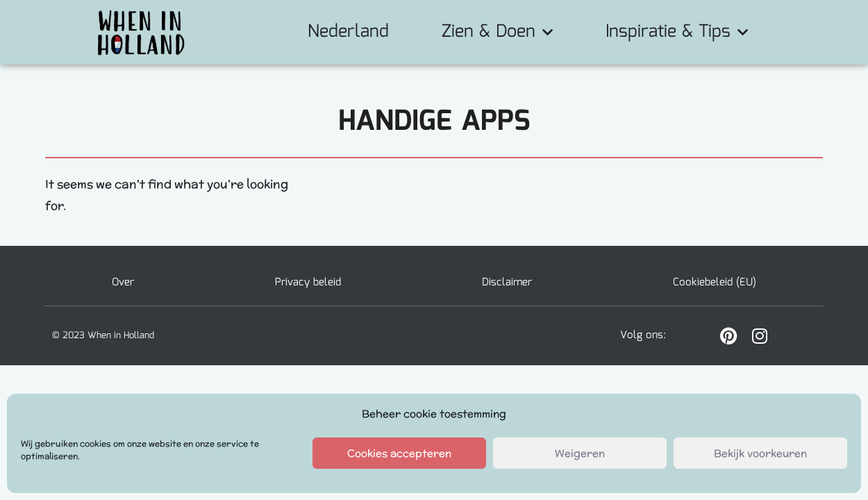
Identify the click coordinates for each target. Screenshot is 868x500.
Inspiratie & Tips (677, 32)
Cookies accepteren (399, 453)
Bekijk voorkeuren (760, 453)
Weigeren (580, 453)
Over (123, 283)
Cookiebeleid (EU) (715, 283)
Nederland (348, 32)
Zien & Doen (497, 32)
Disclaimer (507, 283)
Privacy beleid (308, 283)
